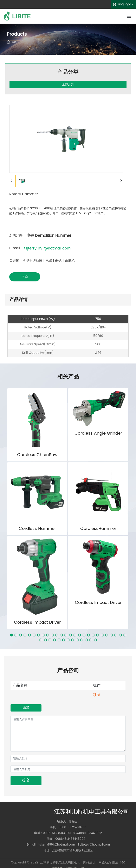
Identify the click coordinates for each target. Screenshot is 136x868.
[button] (11, 635)
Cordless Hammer (37, 529)
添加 (26, 708)
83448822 (95, 833)
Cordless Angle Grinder (98, 433)
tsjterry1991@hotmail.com (47, 248)
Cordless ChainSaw (37, 455)
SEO (123, 863)
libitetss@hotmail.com (94, 845)
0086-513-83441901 (57, 833)
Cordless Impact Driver (37, 623)
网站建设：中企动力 (97, 863)
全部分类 (68, 84)
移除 (97, 695)
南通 (115, 863)
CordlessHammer (98, 529)
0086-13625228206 (72, 827)
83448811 (79, 833)
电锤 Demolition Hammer (49, 236)
